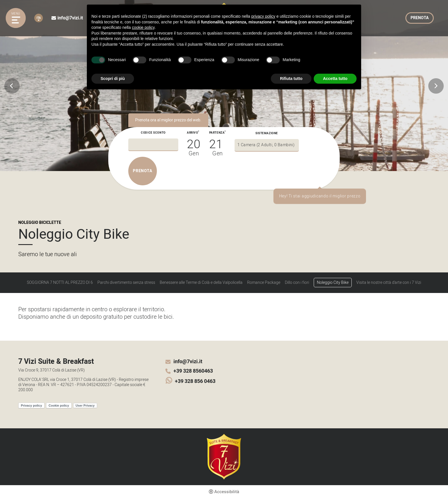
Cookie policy (59, 405)
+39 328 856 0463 (195, 381)
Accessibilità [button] (227, 492)
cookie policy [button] (143, 27)
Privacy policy (31, 405)
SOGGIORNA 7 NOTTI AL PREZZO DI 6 (60, 283)
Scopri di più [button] (113, 79)
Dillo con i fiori (297, 283)
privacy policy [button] (263, 16)
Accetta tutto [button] (335, 79)
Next (436, 86)
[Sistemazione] (267, 145)
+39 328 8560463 (193, 371)
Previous (12, 86)
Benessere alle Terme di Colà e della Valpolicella (201, 283)
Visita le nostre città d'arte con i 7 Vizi (389, 283)
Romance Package (264, 283)
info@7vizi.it (70, 18)
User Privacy (85, 405)
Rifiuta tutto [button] (291, 79)
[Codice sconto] (153, 145)
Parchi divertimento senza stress (126, 283)
